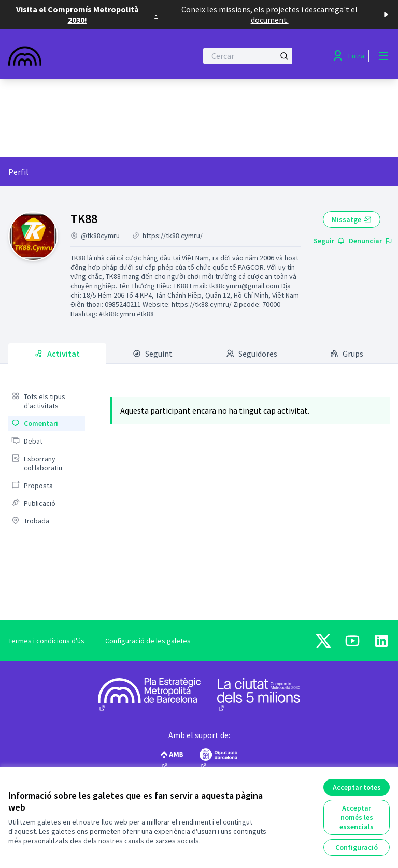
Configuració (357, 847)
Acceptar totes (357, 787)
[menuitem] (47, 401)
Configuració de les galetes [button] (148, 641)
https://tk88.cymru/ (173, 236)
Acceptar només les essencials (357, 817)
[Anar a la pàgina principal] (77, 56)
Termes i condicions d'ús (46, 641)
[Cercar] (248, 56)
